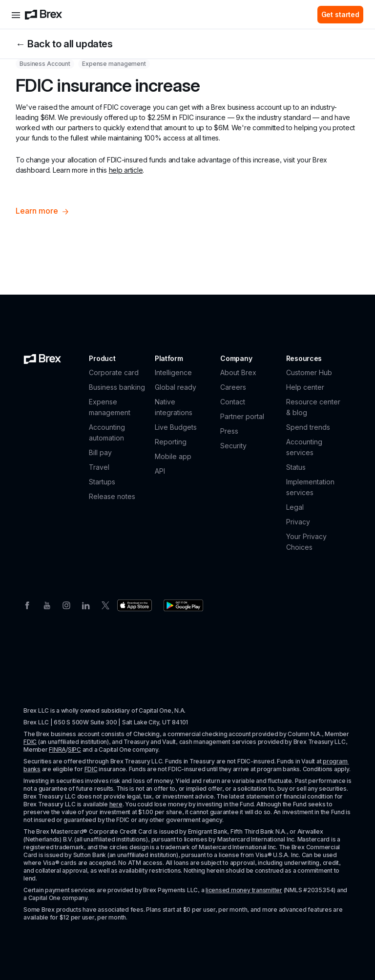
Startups (102, 482)
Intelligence (173, 372)
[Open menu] (16, 15)
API (160, 471)
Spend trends (308, 427)
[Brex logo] (43, 15)
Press (229, 431)
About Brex (238, 372)
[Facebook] (27, 604)
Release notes (112, 496)
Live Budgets (176, 427)
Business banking (117, 387)
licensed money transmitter (244, 890)
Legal (295, 507)
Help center (305, 387)
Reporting (171, 442)
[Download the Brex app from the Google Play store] (183, 605)
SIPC (74, 750)
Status (296, 467)
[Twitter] (105, 604)
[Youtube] (47, 604)
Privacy (298, 522)
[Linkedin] (86, 604)
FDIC (30, 742)
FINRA (57, 750)
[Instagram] (66, 604)
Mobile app (173, 456)
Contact (233, 402)
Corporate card (114, 372)
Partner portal (242, 416)
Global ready (176, 387)
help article (126, 170)
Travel (99, 467)
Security (233, 446)
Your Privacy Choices (306, 542)
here (116, 804)
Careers (233, 387)
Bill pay (100, 452)
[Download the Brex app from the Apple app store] (135, 605)
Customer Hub (309, 372)
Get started (340, 14)
